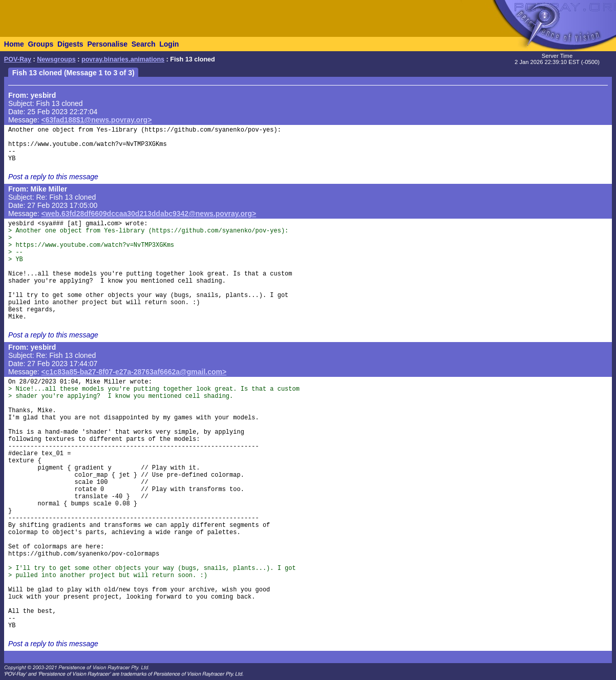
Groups (40, 44)
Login (169, 44)
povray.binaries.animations (123, 59)
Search (144, 44)
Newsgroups (56, 59)
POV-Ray (18, 59)
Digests (70, 44)
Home (14, 44)
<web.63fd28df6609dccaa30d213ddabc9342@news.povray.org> (149, 214)
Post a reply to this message (53, 177)
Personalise (107, 44)
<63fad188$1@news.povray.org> (97, 120)
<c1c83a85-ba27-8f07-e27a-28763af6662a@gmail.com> (134, 372)
